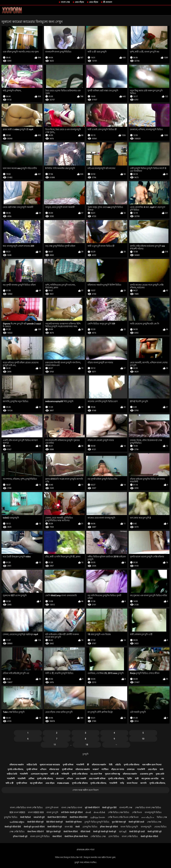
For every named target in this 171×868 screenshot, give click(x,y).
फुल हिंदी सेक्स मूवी (119, 822)
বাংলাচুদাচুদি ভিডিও (153, 812)
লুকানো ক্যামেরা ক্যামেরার (50, 765)
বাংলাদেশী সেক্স (126, 808)
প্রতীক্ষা (31, 779)
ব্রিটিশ (130, 779)
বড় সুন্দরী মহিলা (36, 783)
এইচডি (118, 765)
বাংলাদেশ (60, 779)
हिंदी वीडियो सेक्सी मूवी (55, 822)
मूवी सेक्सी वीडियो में (92, 808)
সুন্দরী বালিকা (68, 765)
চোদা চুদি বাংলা (52, 808)
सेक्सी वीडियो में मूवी (54, 827)
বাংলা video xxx (36, 812)
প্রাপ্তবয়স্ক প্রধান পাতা (85, 850)
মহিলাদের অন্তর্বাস (17, 765)
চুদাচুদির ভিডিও (11, 817)
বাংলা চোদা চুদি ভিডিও (40, 836)
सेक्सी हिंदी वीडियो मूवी (35, 822)
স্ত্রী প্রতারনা (108, 2)
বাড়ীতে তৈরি (32, 765)
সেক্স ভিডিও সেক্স (154, 822)
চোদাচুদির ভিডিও (90, 827)
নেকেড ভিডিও (160, 827)
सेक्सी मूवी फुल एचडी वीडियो (34, 827)
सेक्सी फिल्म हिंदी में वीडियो (57, 817)
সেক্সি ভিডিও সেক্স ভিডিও (119, 812)
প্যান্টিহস (105, 769)
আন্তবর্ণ (96, 769)
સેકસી (88, 812)
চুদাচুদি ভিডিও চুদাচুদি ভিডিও (97, 822)
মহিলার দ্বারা (54, 769)
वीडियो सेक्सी (85, 832)
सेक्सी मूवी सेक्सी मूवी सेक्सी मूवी (105, 832)
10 (143, 739)
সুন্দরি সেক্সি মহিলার (131, 765)
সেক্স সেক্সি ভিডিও (17, 832)
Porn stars (63, 783)
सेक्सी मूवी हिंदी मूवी (154, 832)
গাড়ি (122, 783)
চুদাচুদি (85, 754)
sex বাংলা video (17, 812)
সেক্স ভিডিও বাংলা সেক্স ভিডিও (148, 808)
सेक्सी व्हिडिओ (25, 817)
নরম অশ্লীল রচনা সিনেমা (152, 765)
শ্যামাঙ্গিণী (80, 765)
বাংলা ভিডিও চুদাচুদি (129, 827)
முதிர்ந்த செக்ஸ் (98, 817)
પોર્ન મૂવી (123, 832)
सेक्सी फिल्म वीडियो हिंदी (78, 817)
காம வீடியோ (148, 817)
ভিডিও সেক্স (162, 817)
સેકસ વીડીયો (99, 812)
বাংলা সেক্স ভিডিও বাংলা (72, 808)
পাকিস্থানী (65, 774)
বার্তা (162, 769)
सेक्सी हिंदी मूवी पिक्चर (74, 822)
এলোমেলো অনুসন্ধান (39, 774)
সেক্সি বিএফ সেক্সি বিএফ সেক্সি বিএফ (123, 817)
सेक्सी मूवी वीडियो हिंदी (13, 827)
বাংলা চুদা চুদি (52, 812)
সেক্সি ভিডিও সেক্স (98, 836)
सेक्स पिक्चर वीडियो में (35, 832)
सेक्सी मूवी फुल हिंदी (109, 808)
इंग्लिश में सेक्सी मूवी (20, 836)
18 (87, 745)
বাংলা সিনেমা (132, 783)
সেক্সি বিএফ (137, 812)
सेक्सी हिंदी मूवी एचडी (137, 832)
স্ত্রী (88, 765)
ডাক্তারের (131, 769)
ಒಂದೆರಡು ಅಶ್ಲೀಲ (17, 822)
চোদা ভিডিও (114, 836)
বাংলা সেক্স (65, 2)
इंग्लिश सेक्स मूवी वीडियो (109, 827)
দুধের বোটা (160, 774)
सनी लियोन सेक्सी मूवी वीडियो (72, 812)
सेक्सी (77, 827)
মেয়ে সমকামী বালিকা (97, 779)
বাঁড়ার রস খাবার (118, 769)
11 (55, 745)
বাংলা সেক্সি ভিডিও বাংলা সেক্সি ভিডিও (26, 808)
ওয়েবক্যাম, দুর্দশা (146, 774)
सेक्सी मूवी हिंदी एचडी (136, 822)
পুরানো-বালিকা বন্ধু (112, 774)
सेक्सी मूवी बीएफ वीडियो (149, 836)
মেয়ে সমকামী (81, 779)
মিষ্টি (111, 765)
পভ (163, 779)
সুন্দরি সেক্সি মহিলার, (16, 769)
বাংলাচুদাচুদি (146, 827)
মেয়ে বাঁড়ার (79, 2)
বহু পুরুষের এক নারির (150, 779)
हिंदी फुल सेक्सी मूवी (53, 832)
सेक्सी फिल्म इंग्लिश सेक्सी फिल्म (76, 836)
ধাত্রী (137, 779)
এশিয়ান (43, 769)
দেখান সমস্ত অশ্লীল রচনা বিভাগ (86, 790)
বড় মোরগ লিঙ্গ (96, 774)
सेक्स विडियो (57, 836)
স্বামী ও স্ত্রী (54, 774)
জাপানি (143, 783)
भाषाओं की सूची (39, 817)
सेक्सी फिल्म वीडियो (71, 832)
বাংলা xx (69, 827)
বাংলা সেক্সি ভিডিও (130, 836)
